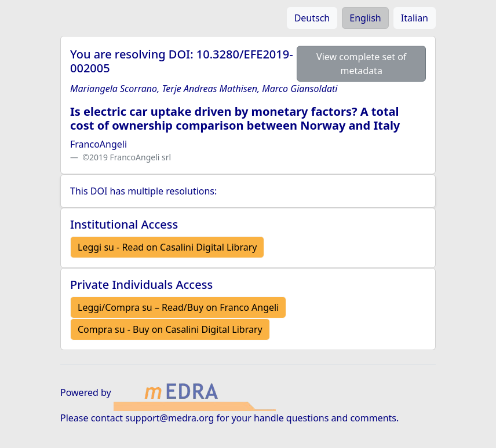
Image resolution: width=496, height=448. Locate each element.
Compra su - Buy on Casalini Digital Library (170, 329)
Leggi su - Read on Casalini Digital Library (167, 247)
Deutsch (312, 18)
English (365, 18)
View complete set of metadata (361, 64)
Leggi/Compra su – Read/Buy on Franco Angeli (178, 307)
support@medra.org (169, 418)
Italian (415, 18)
